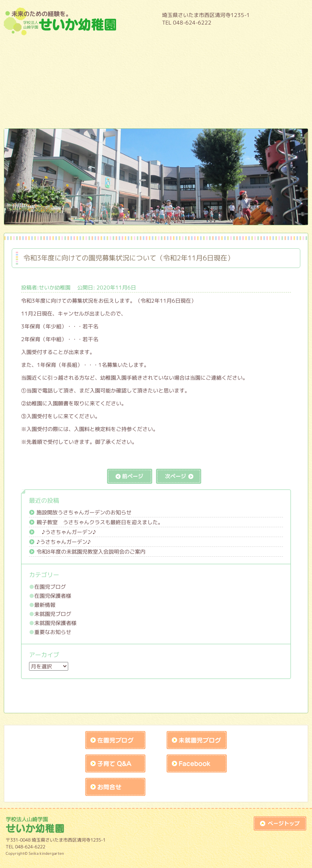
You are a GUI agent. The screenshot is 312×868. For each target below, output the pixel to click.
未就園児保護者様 (55, 623)
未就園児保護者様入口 (156, 111)
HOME (282, 18)
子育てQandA (115, 763)
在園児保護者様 (53, 596)
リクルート (216, 111)
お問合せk (115, 787)
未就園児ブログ (53, 614)
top (280, 823)
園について (96, 49)
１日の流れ (96, 70)
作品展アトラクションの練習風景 (96, 111)
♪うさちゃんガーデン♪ (66, 532)
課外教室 (216, 90)
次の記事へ (179, 476)
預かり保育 (156, 70)
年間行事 (216, 49)
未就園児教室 (96, 90)
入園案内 (216, 70)
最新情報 (45, 605)
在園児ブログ (50, 587)
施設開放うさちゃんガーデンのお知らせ (84, 512)
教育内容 (156, 49)
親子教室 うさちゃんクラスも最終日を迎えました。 (100, 522)
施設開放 (156, 90)
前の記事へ (130, 476)
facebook (197, 763)
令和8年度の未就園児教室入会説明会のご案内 (91, 552)
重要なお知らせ (53, 632)
